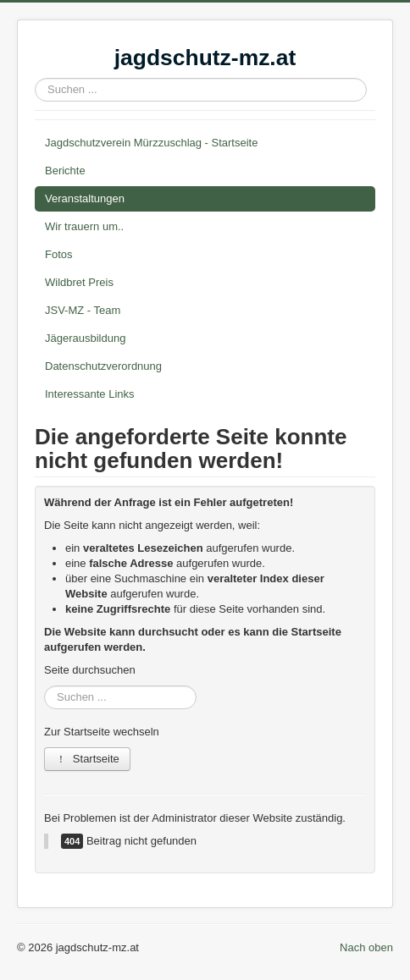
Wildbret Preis (79, 282)
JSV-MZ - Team (83, 310)
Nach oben (366, 947)
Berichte (65, 171)
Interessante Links (90, 394)
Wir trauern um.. (84, 226)
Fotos (59, 254)
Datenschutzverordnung (103, 366)
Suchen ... (35, 78)
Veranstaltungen (85, 198)
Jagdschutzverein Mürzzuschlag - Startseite (151, 143)
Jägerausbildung (85, 338)
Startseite (87, 759)
